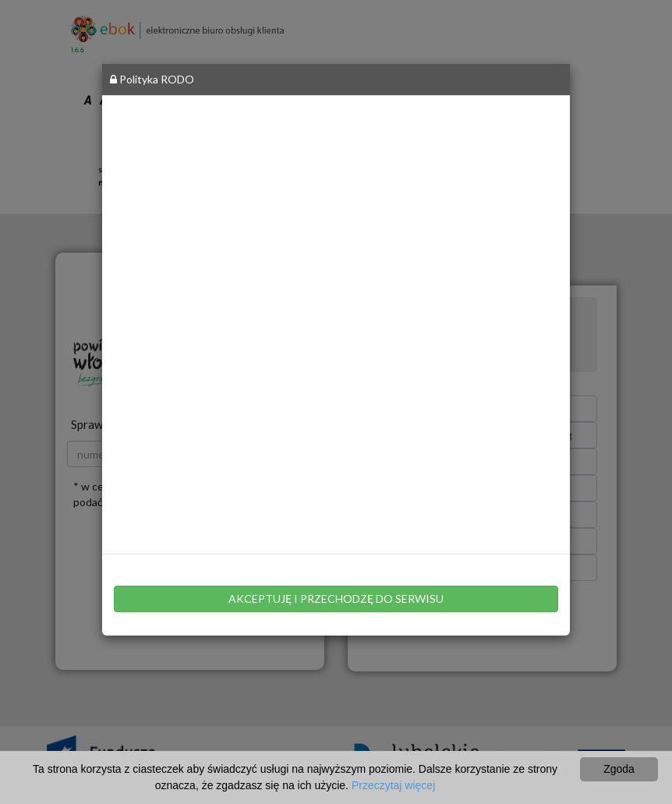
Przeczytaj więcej (393, 785)
